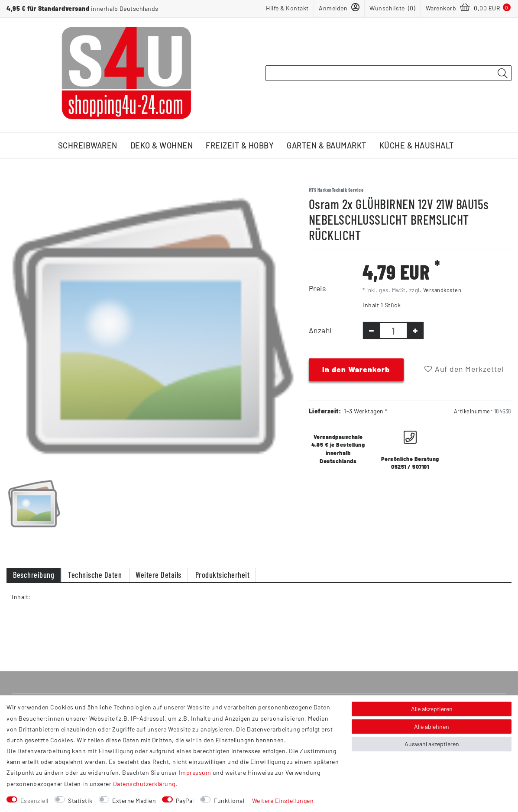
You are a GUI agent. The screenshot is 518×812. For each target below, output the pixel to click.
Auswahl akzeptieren (432, 744)
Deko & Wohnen (162, 145)
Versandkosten (442, 290)
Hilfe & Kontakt (287, 8)
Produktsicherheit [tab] (223, 575)
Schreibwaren (88, 145)
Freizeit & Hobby (240, 145)
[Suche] (502, 74)
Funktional (229, 801)
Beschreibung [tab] (34, 575)
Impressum (195, 772)
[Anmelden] (339, 8)
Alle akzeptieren (432, 709)
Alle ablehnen (432, 727)
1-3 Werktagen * (366, 411)
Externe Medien (134, 801)
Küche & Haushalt (417, 145)
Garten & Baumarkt (327, 145)
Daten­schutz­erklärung (144, 784)
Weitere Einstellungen (283, 801)
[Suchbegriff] (388, 73)
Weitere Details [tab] (159, 575)
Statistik (80, 801)
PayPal (185, 801)
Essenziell (34, 801)
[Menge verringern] (371, 330)
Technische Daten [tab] (95, 575)
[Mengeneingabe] (393, 330)
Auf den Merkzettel (464, 369)
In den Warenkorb (356, 369)
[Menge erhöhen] (415, 330)
